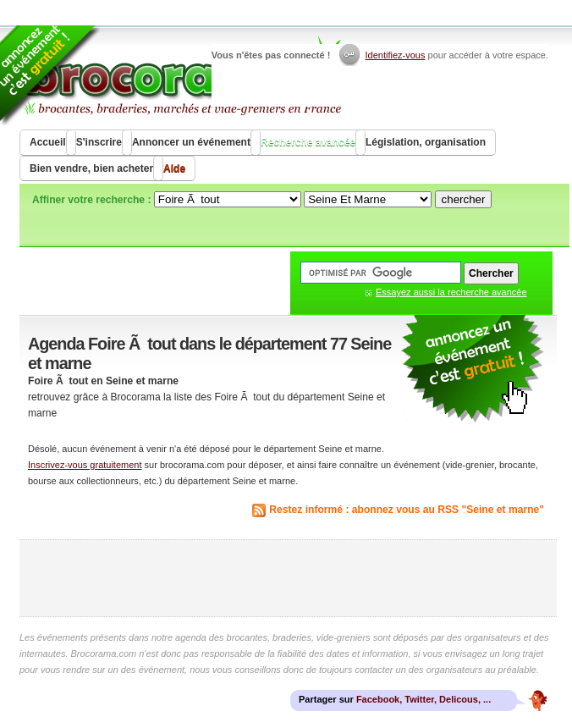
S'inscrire (99, 142)
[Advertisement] (289, 578)
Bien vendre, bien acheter (91, 168)
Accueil (48, 142)
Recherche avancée (308, 142)
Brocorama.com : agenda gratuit (181, 76)
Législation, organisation (426, 142)
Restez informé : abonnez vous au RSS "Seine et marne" (407, 510)
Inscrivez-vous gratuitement (85, 465)
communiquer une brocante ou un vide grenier (472, 370)
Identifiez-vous (396, 55)
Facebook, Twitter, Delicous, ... (423, 699)
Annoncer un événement (191, 142)
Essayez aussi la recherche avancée (451, 292)
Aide (174, 168)
